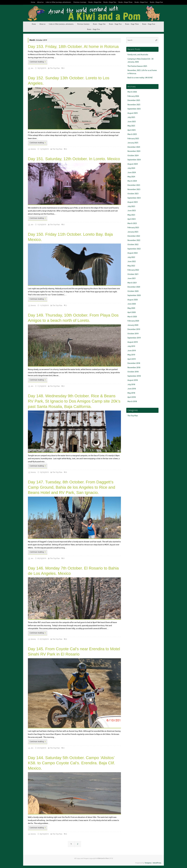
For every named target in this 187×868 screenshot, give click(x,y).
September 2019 (134, 338)
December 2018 (134, 363)
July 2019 (131, 346)
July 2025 (131, 117)
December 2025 (134, 100)
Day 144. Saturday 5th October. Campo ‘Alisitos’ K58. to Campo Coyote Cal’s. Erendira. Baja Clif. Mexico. (71, 763)
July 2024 (131, 168)
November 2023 (134, 189)
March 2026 (132, 92)
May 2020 (131, 308)
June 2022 (132, 262)
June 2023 (132, 211)
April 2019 (132, 359)
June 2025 (132, 122)
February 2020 (133, 321)
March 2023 (132, 223)
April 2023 (132, 219)
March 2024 (132, 181)
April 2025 (132, 130)
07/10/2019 (44, 639)
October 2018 (133, 372)
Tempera (148, 863)
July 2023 (131, 206)
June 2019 (132, 351)
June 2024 (132, 173)
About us (40, 2)
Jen (32, 68)
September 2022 (134, 249)
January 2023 (133, 232)
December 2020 (134, 287)
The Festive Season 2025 (137, 66)
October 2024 (133, 156)
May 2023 (131, 215)
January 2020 (133, 325)
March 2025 (132, 134)
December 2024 (134, 147)
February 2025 (133, 139)
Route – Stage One (95, 2)
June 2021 (132, 278)
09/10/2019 (42, 558)
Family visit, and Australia (138, 55)
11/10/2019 (44, 305)
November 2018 (134, 368)
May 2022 (131, 266)
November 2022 (134, 240)
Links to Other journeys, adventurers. (58, 2)
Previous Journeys (80, 2)
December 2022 (134, 236)
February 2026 (133, 96)
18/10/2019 (42, 68)
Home (33, 2)
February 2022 (133, 270)
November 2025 (134, 105)
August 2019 (133, 342)
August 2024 (133, 164)
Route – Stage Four (141, 2)
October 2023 (133, 194)
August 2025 (133, 113)
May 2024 (131, 177)
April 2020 (132, 312)
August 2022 (133, 253)
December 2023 (134, 185)
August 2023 (133, 202)
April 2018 (132, 397)
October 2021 (133, 274)
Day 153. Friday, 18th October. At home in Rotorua (73, 46)
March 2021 (132, 283)
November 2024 (134, 151)
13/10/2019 (44, 149)
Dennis (33, 149)
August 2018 (133, 380)
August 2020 (133, 300)
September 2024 (134, 160)
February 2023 (133, 228)
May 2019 (131, 355)
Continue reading (38, 62)
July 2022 (131, 257)
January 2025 (133, 143)
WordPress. (157, 863)
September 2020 (134, 295)
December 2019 (134, 329)
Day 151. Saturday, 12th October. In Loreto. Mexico (74, 159)
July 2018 (131, 385)
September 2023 (134, 198)
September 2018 (134, 376)
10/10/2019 (44, 472)
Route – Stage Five (156, 2)
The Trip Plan (55, 68)
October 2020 (133, 291)
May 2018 (131, 393)
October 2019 (133, 334)
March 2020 (132, 317)
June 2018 (132, 389)
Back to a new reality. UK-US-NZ (140, 78)
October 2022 (133, 245)
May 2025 (131, 126)
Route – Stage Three (125, 2)
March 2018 (132, 402)
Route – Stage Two (110, 2)
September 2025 (134, 109)
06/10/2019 (44, 834)
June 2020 (132, 304)
